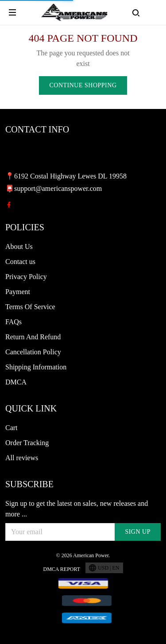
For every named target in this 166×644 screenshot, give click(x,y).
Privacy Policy (26, 277)
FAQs (14, 322)
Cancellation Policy (33, 352)
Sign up (138, 532)
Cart (12, 428)
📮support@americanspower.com (54, 188)
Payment (18, 292)
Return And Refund (33, 337)
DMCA (16, 382)
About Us (19, 246)
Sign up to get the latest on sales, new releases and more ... (77, 509)
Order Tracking (27, 443)
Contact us (20, 262)
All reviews (22, 458)
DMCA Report (62, 569)
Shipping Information (36, 367)
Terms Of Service (30, 307)
